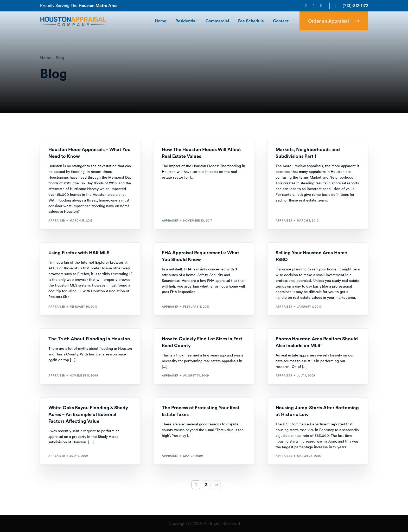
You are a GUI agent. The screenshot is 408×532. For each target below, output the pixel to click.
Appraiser (57, 221)
